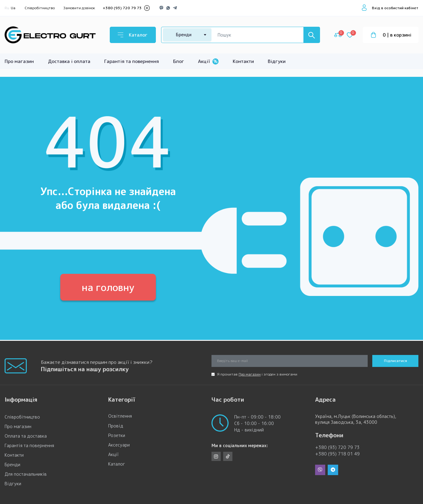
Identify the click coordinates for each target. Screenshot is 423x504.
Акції (208, 61)
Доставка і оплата (69, 61)
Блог (179, 61)
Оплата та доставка (26, 436)
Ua (13, 8)
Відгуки (277, 61)
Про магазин (19, 61)
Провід (116, 426)
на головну (108, 287)
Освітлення (120, 417)
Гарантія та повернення (132, 61)
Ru (7, 8)
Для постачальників (26, 474)
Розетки (117, 436)
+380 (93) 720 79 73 (122, 8)
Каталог (117, 465)
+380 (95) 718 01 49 (337, 454)
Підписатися (395, 361)
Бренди (12, 465)
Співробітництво (40, 8)
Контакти (243, 61)
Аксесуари (119, 445)
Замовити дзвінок (79, 8)
